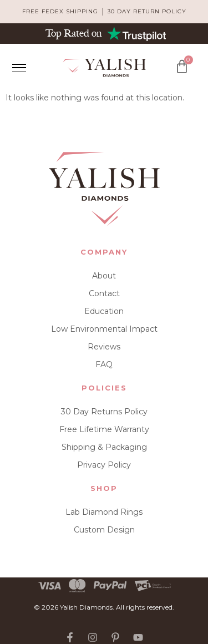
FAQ (104, 364)
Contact (104, 293)
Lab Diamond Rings (104, 512)
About (104, 276)
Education (104, 311)
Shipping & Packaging (104, 447)
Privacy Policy (104, 465)
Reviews (104, 347)
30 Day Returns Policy (104, 412)
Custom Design (104, 530)
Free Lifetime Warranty (104, 429)
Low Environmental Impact (104, 329)
